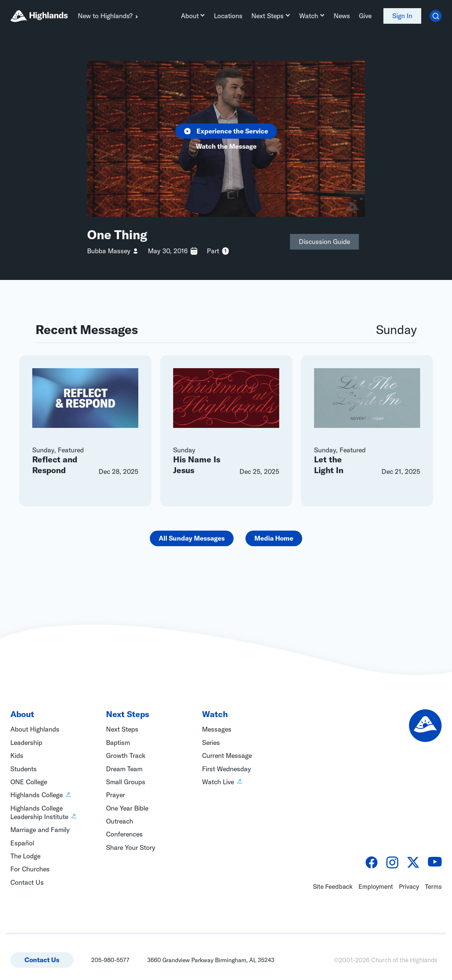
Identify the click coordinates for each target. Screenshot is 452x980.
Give (365, 16)
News (342, 16)
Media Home (274, 539)
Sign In (402, 16)
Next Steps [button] (268, 16)
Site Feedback (333, 887)
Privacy (409, 887)
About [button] (191, 16)
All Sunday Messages (192, 539)
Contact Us (42, 960)
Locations (229, 16)
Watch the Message (226, 147)
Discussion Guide (324, 242)
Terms (433, 887)
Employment (376, 887)
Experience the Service (226, 131)
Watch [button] (309, 16)
